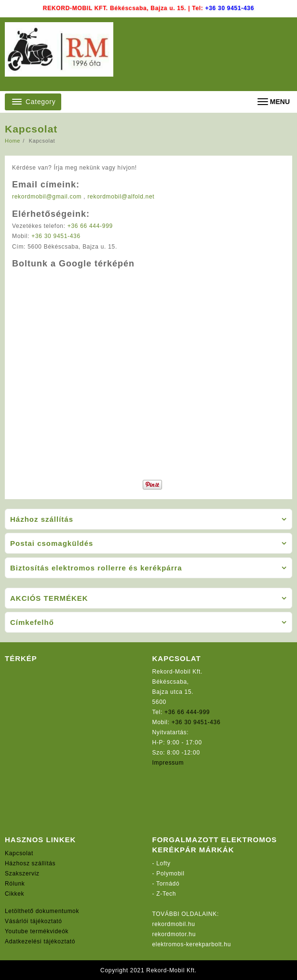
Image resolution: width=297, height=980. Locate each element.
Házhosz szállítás (30, 863)
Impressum (168, 763)
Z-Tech (166, 894)
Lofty (163, 863)
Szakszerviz (22, 874)
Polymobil (170, 874)
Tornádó (168, 884)
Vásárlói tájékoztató (34, 921)
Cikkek (14, 894)
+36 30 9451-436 (230, 8)
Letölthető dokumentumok (42, 911)
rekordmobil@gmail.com (47, 197)
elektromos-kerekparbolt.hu (192, 944)
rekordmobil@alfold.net (121, 197)
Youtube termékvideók (37, 931)
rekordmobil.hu (174, 924)
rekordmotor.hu (174, 934)
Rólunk (15, 884)
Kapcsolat (19, 853)
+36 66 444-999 (90, 226)
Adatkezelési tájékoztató (40, 941)
